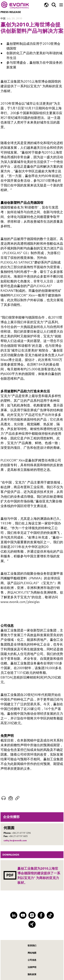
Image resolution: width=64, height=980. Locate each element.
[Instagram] (32, 915)
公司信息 (32, 960)
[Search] (54, 5)
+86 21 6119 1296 (21, 833)
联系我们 (32, 946)
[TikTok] (50, 915)
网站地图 (32, 953)
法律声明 (32, 967)
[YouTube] (23, 915)
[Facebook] (41, 915)
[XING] (32, 924)
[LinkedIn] (14, 915)
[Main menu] (61, 5)
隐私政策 (32, 974)
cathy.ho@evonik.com (15, 840)
